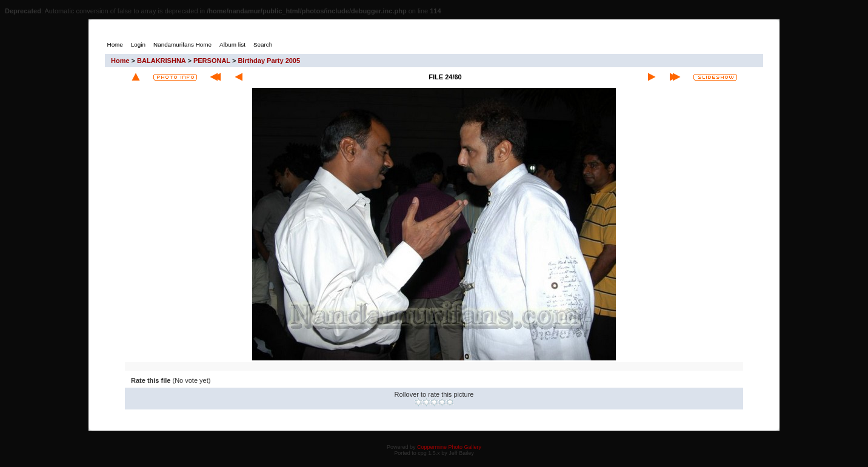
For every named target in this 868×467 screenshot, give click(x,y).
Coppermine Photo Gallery (449, 447)
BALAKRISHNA (161, 61)
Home (120, 61)
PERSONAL (212, 61)
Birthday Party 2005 (269, 61)
